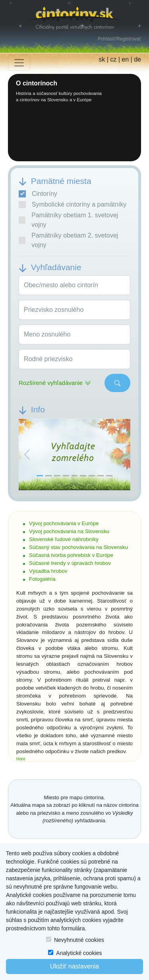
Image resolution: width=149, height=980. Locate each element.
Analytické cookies (79, 953)
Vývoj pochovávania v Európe (64, 523)
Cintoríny (38, 194)
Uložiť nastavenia (74, 966)
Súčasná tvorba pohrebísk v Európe (71, 555)
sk (102, 59)
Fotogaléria (42, 579)
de (137, 59)
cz (113, 59)
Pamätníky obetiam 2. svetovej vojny (68, 240)
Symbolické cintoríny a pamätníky (73, 205)
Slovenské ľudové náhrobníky (64, 539)
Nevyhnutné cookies (79, 940)
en (125, 59)
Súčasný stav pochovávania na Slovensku (78, 547)
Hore (21, 759)
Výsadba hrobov (48, 571)
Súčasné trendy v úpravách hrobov (70, 563)
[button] (27, 455)
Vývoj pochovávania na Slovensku (69, 531)
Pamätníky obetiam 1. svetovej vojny (68, 220)
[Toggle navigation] (19, 63)
